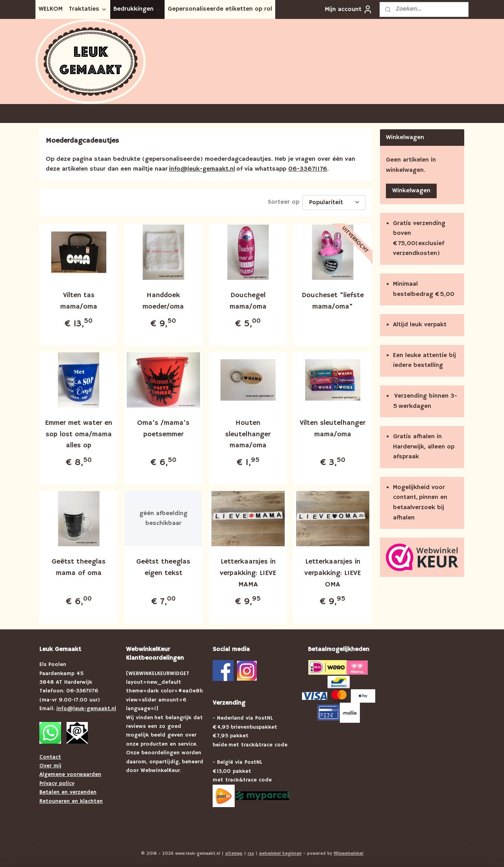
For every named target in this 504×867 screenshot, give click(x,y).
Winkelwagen (411, 191)
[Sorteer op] (334, 202)
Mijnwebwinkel (349, 852)
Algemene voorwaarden (70, 773)
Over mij (50, 765)
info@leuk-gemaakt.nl (202, 169)
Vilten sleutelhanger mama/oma (333, 427)
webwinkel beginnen (280, 852)
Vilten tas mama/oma (79, 300)
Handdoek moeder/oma (163, 300)
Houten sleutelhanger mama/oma (248, 433)
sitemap (234, 852)
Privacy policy (57, 782)
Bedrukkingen (137, 9)
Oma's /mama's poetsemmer (163, 427)
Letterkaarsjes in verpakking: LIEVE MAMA (248, 572)
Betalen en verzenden (68, 791)
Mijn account (349, 9)
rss (251, 852)
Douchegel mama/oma (248, 300)
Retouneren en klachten (71, 800)
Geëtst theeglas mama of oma (79, 566)
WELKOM (51, 9)
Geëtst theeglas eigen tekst (163, 566)
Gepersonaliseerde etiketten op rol (220, 9)
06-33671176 (308, 169)
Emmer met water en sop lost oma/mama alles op (79, 433)
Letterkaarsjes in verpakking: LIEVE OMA (333, 572)
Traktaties (88, 9)
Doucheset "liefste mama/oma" (333, 300)
